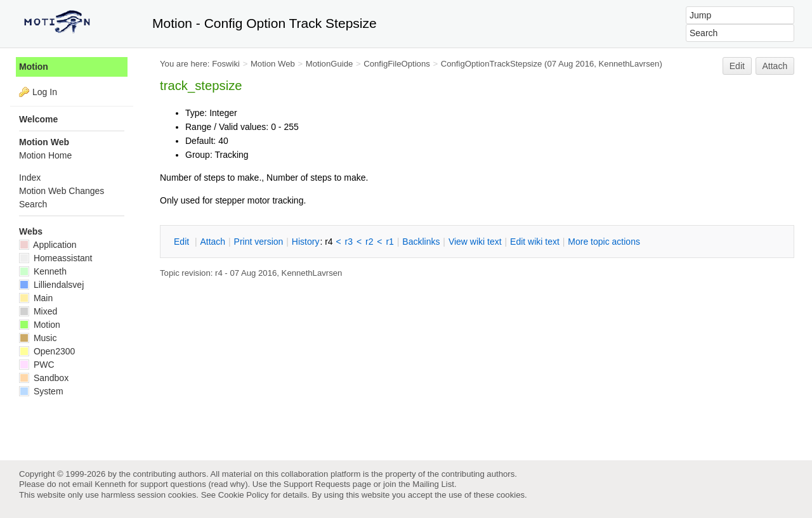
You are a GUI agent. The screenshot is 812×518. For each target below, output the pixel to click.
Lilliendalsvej (51, 285)
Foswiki (226, 64)
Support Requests (317, 484)
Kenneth (43, 271)
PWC (37, 365)
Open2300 (47, 351)
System (41, 391)
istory (306, 242)
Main (36, 298)
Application (48, 245)
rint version (259, 242)
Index (30, 178)
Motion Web (273, 64)
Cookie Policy (244, 495)
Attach (775, 66)
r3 (349, 242)
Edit (737, 66)
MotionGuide (330, 64)
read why (228, 484)
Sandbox (44, 378)
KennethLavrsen (629, 64)
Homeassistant (56, 258)
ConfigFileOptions (397, 64)
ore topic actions (604, 242)
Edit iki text (535, 242)
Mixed (38, 311)
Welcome (38, 119)
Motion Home (45, 155)
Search (33, 204)
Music (38, 338)
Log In (45, 92)
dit (183, 242)
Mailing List (433, 484)
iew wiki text (475, 242)
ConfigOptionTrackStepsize (492, 64)
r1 (390, 242)
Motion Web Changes (62, 191)
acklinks (421, 242)
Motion (34, 67)
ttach (213, 242)
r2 (369, 242)
